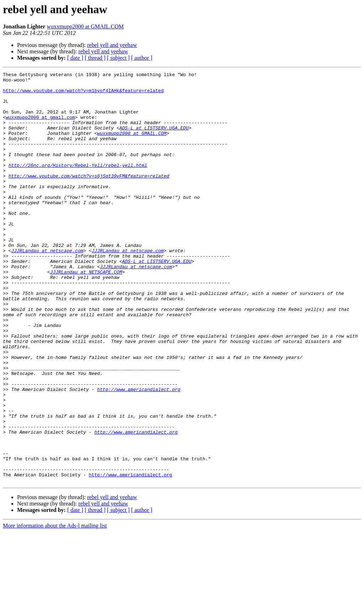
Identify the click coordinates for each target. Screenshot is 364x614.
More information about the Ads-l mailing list (55, 608)
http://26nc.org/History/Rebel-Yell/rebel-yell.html (78, 184)
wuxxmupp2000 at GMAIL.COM (85, 27)
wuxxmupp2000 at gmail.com (40, 127)
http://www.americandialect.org (139, 453)
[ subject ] (118, 58)
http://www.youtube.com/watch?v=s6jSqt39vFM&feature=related (89, 197)
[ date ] (75, 58)
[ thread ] (95, 58)
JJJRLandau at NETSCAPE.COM (86, 312)
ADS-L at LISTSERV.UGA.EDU (154, 139)
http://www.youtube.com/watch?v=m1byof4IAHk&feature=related (83, 95)
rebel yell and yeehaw (112, 45)
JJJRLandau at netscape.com (47, 287)
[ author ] (142, 58)
